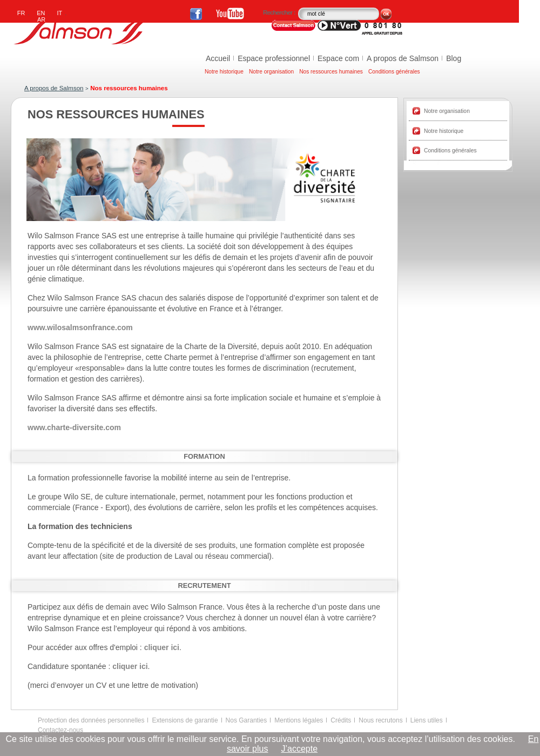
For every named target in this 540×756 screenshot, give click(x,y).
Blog (454, 58)
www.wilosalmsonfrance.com (80, 327)
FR (21, 13)
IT (60, 13)
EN (41, 13)
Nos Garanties (247, 720)
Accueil (218, 58)
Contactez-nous (60, 730)
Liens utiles (427, 720)
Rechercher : (280, 12)
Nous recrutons (380, 720)
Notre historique (224, 72)
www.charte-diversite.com (74, 427)
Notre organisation (271, 72)
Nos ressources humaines (331, 72)
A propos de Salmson (403, 58)
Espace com (338, 58)
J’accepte (299, 749)
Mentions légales (299, 720)
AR (41, 19)
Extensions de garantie (185, 720)
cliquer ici (161, 647)
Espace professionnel (274, 58)
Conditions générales (394, 72)
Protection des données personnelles (91, 720)
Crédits (341, 720)
